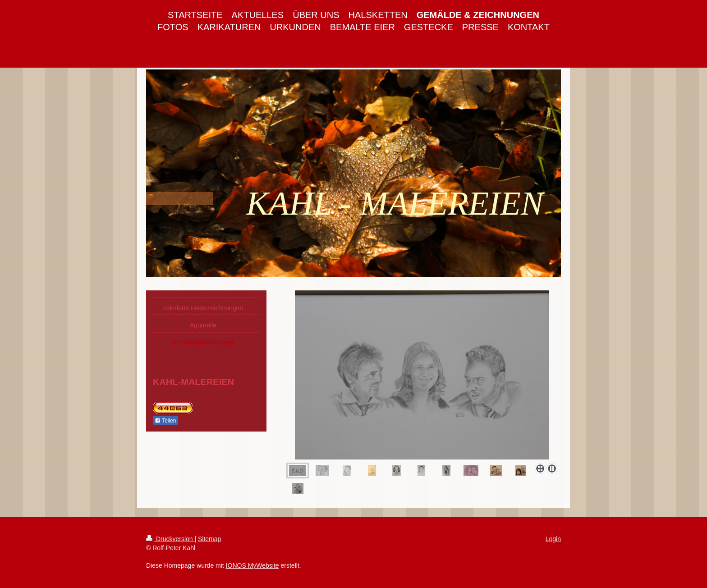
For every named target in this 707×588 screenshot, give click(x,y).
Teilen (165, 421)
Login (553, 539)
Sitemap (209, 539)
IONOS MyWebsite (252, 565)
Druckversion (170, 539)
